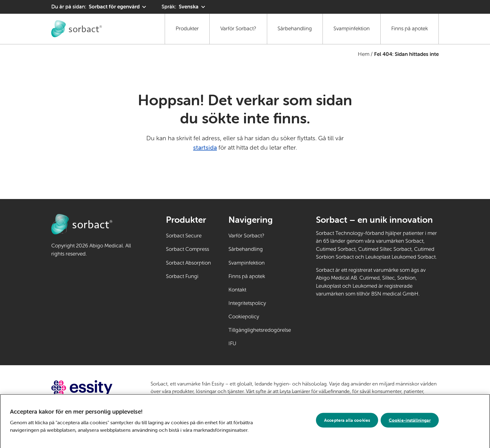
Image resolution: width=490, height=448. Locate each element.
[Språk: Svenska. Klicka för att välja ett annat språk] (184, 7)
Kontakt (237, 290)
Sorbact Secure (184, 236)
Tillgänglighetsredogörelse (260, 330)
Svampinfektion (352, 29)
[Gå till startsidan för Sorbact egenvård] (77, 29)
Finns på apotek (410, 29)
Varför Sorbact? (238, 29)
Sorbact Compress (187, 249)
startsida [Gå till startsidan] (205, 147)
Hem (364, 54)
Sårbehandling (295, 29)
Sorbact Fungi (182, 276)
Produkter (187, 29)
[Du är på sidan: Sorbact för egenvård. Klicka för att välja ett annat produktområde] (100, 7)
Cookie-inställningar (410, 421)
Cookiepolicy (244, 317)
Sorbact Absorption (188, 263)
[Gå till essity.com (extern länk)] (93, 388)
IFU (252, 343)
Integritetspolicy (247, 303)
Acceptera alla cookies (347, 421)
